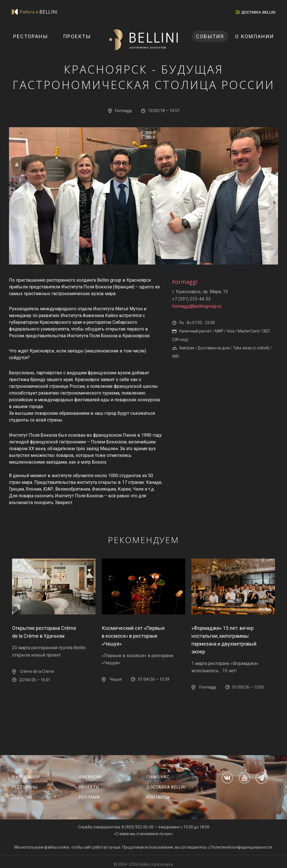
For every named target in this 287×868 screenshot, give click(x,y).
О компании (254, 36)
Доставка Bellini (166, 787)
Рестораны (31, 36)
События (210, 36)
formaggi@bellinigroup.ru (197, 306)
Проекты (77, 36)
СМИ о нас (158, 777)
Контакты (158, 797)
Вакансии (91, 777)
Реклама (90, 797)
